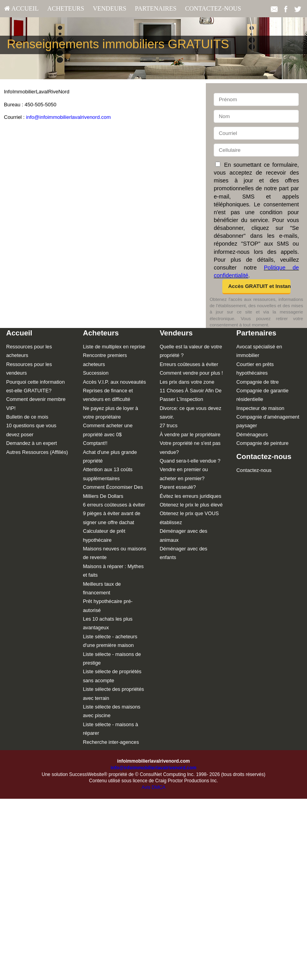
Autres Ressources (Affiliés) (37, 452)
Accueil (21, 8)
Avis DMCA (153, 787)
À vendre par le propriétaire (190, 434)
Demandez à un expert (32, 443)
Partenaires (156, 8)
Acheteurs (65, 8)
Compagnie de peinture (262, 443)
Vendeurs (110, 8)
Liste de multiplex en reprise (114, 347)
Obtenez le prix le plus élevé (191, 505)
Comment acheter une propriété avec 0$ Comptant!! (108, 434)
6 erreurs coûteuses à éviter (114, 505)
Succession (95, 373)
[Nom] (256, 116)
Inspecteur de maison (260, 408)
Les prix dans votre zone (187, 382)
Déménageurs (252, 434)
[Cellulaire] (256, 150)
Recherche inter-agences (111, 742)
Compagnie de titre (258, 382)
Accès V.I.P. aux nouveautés (114, 382)
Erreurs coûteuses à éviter (189, 364)
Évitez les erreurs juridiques (190, 496)
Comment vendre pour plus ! (191, 373)
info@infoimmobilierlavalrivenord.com (68, 117)
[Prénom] (256, 99)
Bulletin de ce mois (27, 417)
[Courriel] (256, 133)
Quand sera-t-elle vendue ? (190, 461)
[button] (256, 287)
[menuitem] (21, 9)
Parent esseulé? (178, 487)
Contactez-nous (213, 8)
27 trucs (169, 425)
